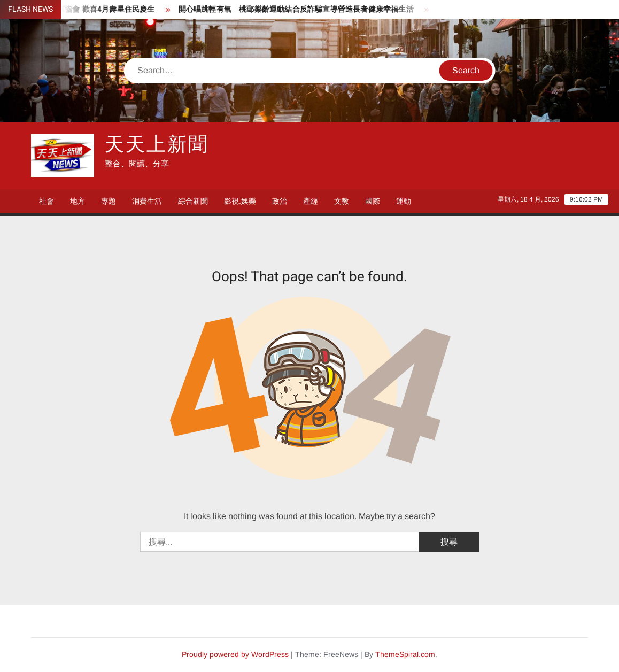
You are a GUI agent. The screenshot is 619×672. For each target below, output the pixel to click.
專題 (109, 201)
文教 (342, 201)
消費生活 (147, 201)
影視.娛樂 (240, 201)
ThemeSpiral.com (405, 654)
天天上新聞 (157, 145)
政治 (280, 201)
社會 (47, 201)
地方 (78, 201)
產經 (311, 201)
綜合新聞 (193, 201)
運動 (404, 201)
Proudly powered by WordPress (235, 654)
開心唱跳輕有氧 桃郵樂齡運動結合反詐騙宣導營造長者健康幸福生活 (301, 9)
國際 (373, 201)
